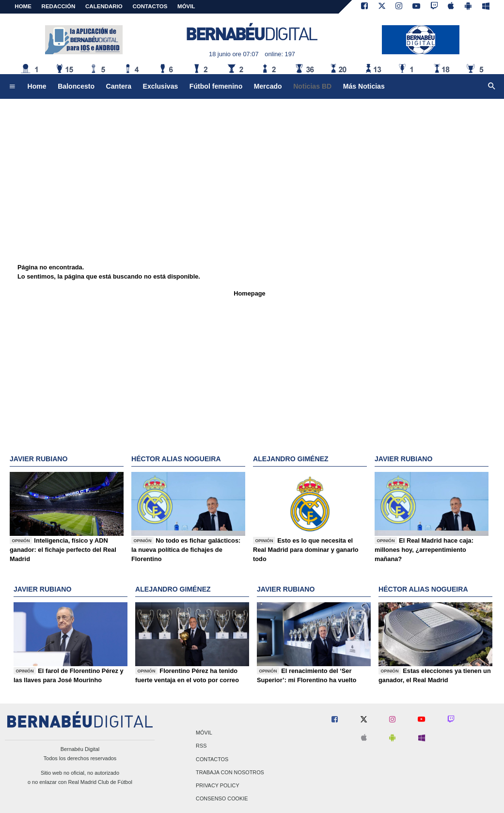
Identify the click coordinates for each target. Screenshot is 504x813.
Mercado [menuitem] (268, 86)
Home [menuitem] (37, 86)
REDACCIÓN (59, 6)
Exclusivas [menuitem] (161, 86)
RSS (201, 746)
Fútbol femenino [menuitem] (216, 86)
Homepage (249, 293)
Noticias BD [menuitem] (312, 86)
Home (23, 6)
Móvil (204, 733)
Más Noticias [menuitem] (364, 86)
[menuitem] (12, 87)
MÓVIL (186, 6)
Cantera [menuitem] (119, 86)
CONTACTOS (150, 6)
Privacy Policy (218, 785)
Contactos (212, 759)
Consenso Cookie (222, 799)
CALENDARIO (104, 6)
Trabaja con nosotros (230, 772)
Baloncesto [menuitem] (76, 86)
